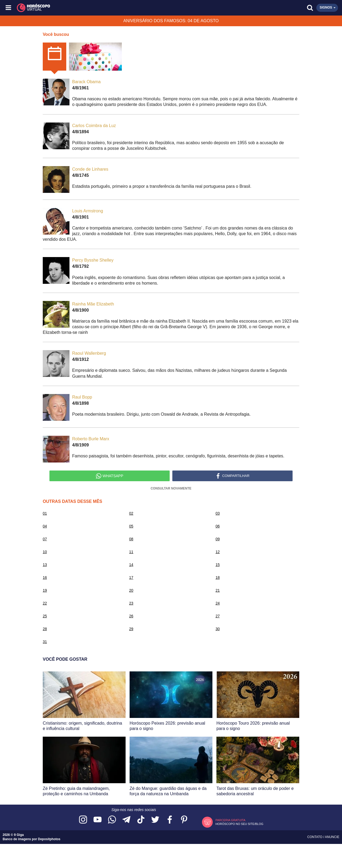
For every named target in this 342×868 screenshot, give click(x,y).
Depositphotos (49, 839)
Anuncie (332, 837)
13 (45, 565)
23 (131, 603)
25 (45, 616)
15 (218, 565)
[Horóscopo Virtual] (90, 8)
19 (45, 590)
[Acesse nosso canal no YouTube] (98, 820)
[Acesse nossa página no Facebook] (170, 820)
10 (45, 552)
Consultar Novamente (171, 488)
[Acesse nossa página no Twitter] (155, 820)
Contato (315, 837)
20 (131, 590)
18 (218, 578)
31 (45, 642)
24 (218, 603)
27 (218, 616)
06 (218, 526)
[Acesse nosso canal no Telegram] (126, 820)
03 (218, 513)
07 (45, 539)
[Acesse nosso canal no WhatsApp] (112, 820)
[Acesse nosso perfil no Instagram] (83, 820)
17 (131, 578)
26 (131, 616)
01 (45, 513)
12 (218, 552)
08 (131, 539)
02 (131, 513)
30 (218, 629)
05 (131, 526)
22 (45, 603)
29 (131, 629)
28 (45, 629)
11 (131, 552)
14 (131, 565)
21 (218, 590)
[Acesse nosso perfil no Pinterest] (184, 820)
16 (45, 578)
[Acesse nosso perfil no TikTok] (141, 820)
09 (218, 539)
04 (45, 526)
